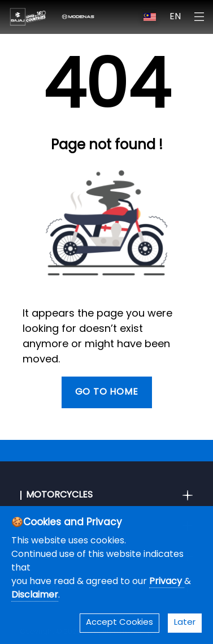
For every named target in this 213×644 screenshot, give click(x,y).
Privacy (167, 582)
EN (175, 17)
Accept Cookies (119, 623)
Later (185, 623)
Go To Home (107, 392)
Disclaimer (35, 595)
